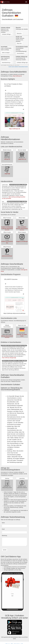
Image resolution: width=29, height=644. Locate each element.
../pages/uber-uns (22, 159)
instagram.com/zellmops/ (22, 241)
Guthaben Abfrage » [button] (7, 34)
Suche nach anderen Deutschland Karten (18, 67)
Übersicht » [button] (19, 34)
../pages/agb (7, 174)
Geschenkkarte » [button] (21, 53)
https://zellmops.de (17, 76)
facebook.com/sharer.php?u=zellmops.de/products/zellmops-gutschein (9, 228)
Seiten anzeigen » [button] (6, 53)
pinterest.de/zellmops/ (7, 256)
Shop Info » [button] (19, 43)
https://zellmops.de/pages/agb (9, 358)
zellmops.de (7, 159)
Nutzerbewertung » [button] (6, 63)
